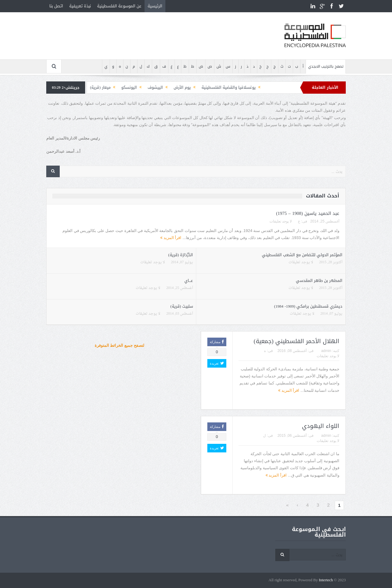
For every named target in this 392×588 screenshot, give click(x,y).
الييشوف (155, 87)
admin (326, 351)
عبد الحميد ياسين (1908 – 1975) (308, 213)
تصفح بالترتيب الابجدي (326, 66)
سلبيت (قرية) (182, 306)
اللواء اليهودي (321, 426)
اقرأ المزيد (171, 238)
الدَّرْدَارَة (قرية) (181, 255)
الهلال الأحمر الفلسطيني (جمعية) (296, 341)
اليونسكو (129, 87)
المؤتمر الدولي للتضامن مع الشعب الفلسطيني (302, 255)
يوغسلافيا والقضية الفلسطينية (229, 87)
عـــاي (189, 281)
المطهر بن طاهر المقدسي (319, 281)
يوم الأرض (182, 87)
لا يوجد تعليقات (281, 221)
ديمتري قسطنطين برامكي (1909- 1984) (308, 306)
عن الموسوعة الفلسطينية (119, 6)
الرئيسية (155, 6)
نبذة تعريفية (80, 6)
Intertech (326, 580)
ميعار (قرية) (100, 87)
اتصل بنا (56, 6)
